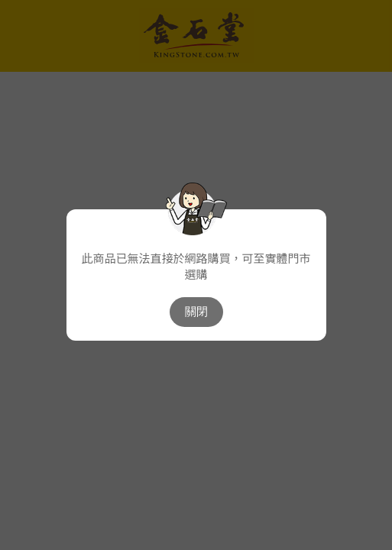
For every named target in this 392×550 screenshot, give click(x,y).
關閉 (196, 311)
